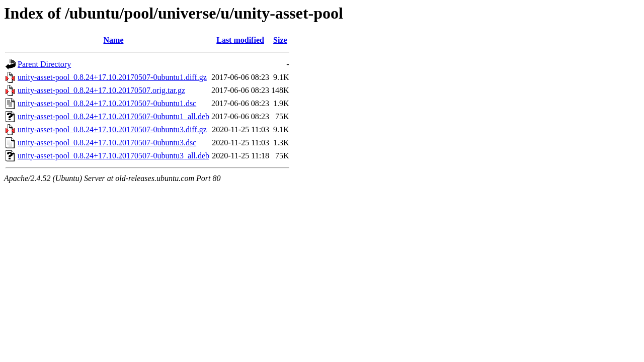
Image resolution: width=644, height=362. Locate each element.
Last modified (240, 40)
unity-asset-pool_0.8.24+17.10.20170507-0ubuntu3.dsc (107, 143)
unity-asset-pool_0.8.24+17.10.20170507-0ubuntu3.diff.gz (112, 129)
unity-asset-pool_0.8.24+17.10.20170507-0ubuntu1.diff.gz (112, 77)
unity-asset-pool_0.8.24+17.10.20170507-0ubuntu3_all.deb (113, 156)
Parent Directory (44, 64)
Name (114, 40)
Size (280, 40)
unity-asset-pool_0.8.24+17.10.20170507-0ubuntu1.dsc (107, 103)
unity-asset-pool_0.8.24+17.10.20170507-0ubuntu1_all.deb (113, 116)
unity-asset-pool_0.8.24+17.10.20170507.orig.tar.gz (101, 90)
